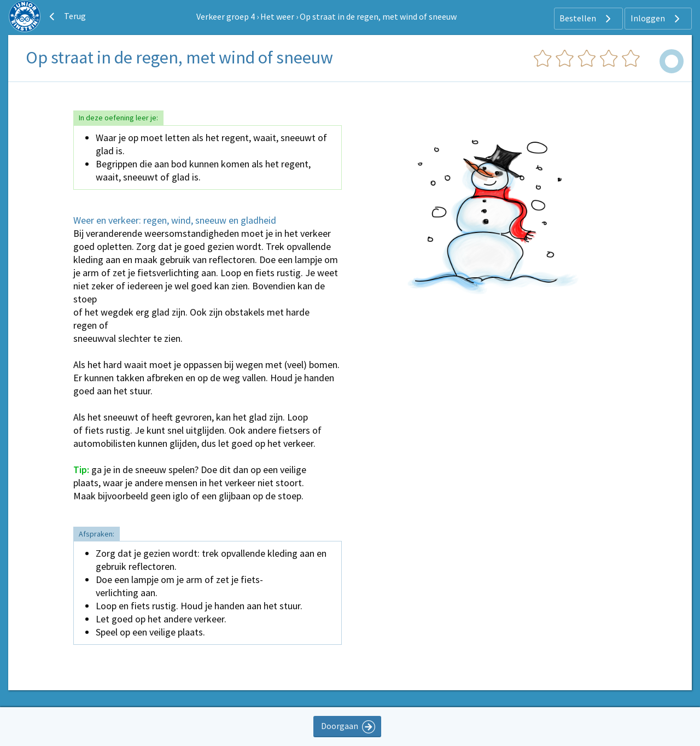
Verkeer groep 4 (226, 16)
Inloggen (657, 19)
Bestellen (587, 19)
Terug (66, 16)
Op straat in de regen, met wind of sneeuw (378, 16)
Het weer (277, 16)
